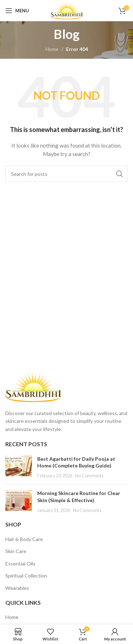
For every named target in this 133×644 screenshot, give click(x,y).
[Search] (66, 174)
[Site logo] (66, 10)
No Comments (89, 476)
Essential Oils (20, 563)
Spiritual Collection (26, 576)
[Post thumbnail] (19, 467)
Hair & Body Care (24, 539)
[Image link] (33, 386)
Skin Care (16, 551)
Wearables (17, 588)
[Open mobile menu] (17, 11)
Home (52, 49)
